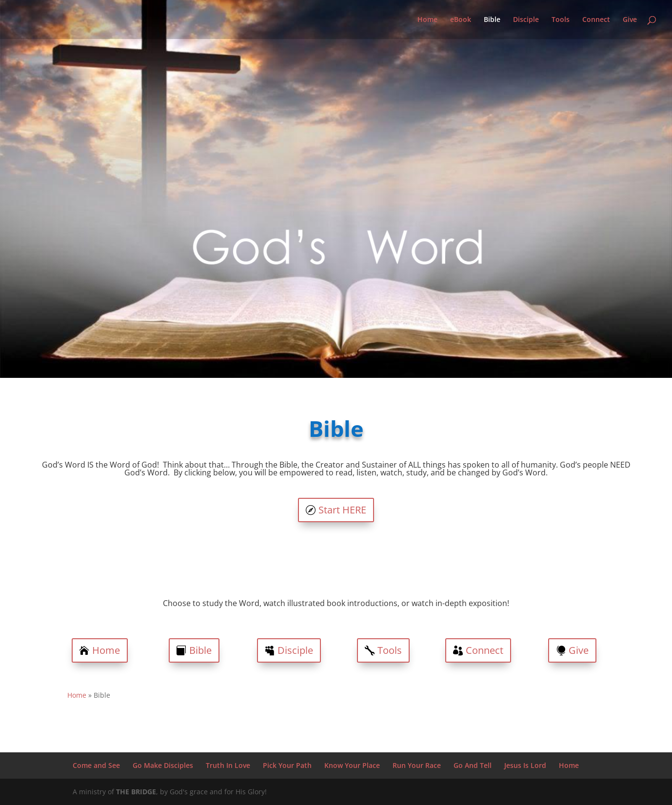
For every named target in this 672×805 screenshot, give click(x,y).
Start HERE (342, 510)
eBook (461, 20)
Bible (492, 20)
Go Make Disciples (163, 765)
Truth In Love (228, 765)
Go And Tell (473, 765)
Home (427, 20)
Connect (596, 20)
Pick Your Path (287, 765)
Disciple (526, 20)
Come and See (96, 765)
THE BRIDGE (136, 792)
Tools (561, 20)
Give (630, 20)
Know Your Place (352, 765)
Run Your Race (417, 765)
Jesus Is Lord (525, 765)
